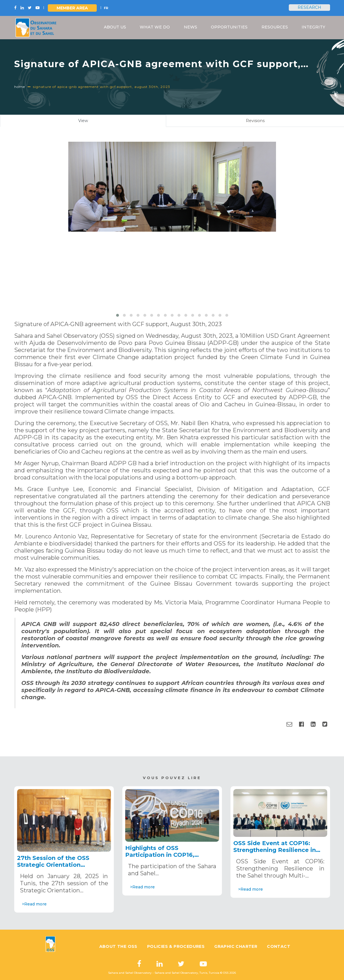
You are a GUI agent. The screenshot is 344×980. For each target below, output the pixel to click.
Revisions (255, 121)
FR (106, 8)
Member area (72, 8)
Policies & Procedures (176, 946)
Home (20, 87)
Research (309, 7)
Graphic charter (236, 946)
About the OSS (118, 946)
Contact (279, 946)
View (90, 122)
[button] (118, 315)
